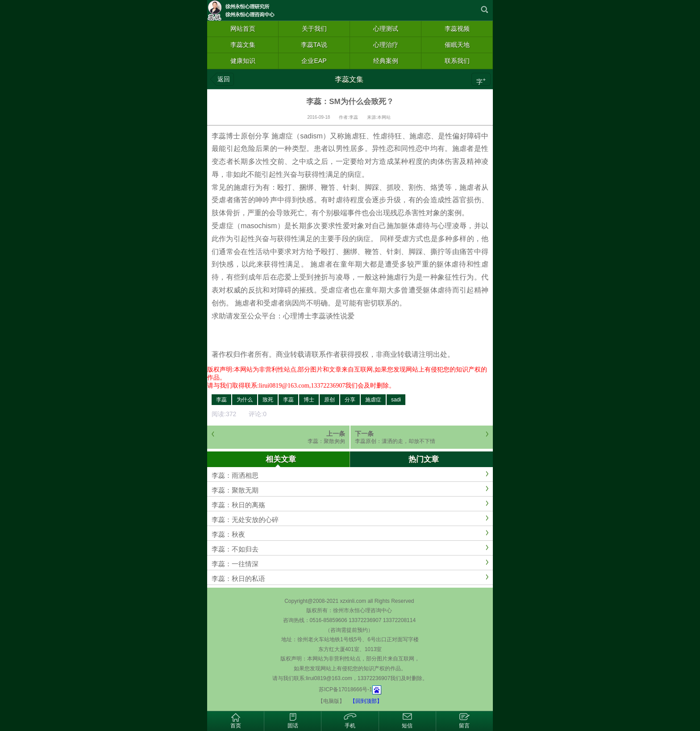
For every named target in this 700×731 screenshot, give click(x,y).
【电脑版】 (331, 701)
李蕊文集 (349, 79)
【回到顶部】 (366, 701)
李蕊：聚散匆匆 (326, 441)
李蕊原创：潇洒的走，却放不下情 (395, 441)
